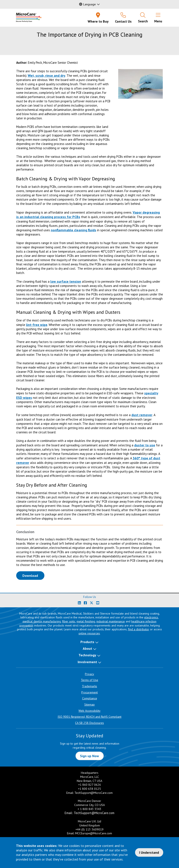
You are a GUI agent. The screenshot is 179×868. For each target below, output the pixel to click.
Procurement (89, 692)
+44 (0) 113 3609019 (89, 829)
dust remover (142, 415)
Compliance (90, 698)
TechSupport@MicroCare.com (94, 793)
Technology (87, 655)
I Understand (149, 852)
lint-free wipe (37, 325)
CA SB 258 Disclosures (89, 723)
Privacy (89, 674)
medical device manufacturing (42, 621)
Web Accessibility (89, 711)
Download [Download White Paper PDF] (33, 575)
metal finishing (86, 621)
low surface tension (66, 281)
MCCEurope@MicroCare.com (94, 833)
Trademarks (89, 686)
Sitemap (89, 705)
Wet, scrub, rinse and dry (47, 75)
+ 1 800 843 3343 (89, 809)
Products (87, 642)
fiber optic (69, 621)
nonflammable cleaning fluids (73, 230)
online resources (89, 633)
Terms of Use (89, 680)
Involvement (87, 662)
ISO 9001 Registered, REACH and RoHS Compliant (89, 717)
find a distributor (139, 629)
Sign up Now (89, 756)
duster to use (145, 445)
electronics (151, 617)
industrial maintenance (111, 621)
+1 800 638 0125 (89, 789)
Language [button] (87, 4)
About (87, 648)
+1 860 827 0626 (90, 785)
